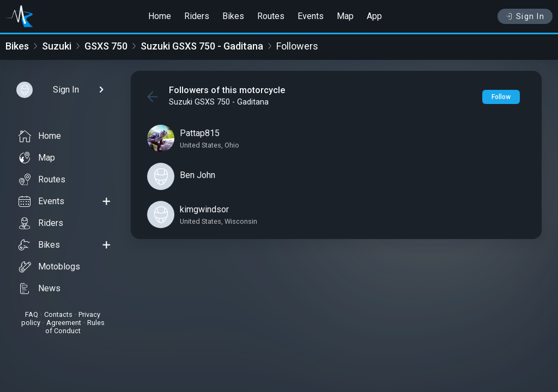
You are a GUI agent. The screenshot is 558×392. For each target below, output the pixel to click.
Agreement (64, 323)
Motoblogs (49, 267)
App (374, 16)
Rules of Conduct (75, 327)
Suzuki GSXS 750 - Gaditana (202, 46)
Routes (271, 16)
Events (311, 16)
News (40, 289)
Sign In (525, 16)
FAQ (32, 314)
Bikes (233, 16)
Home (160, 16)
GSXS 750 (106, 46)
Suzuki (57, 46)
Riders (197, 16)
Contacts (58, 314)
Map (345, 16)
